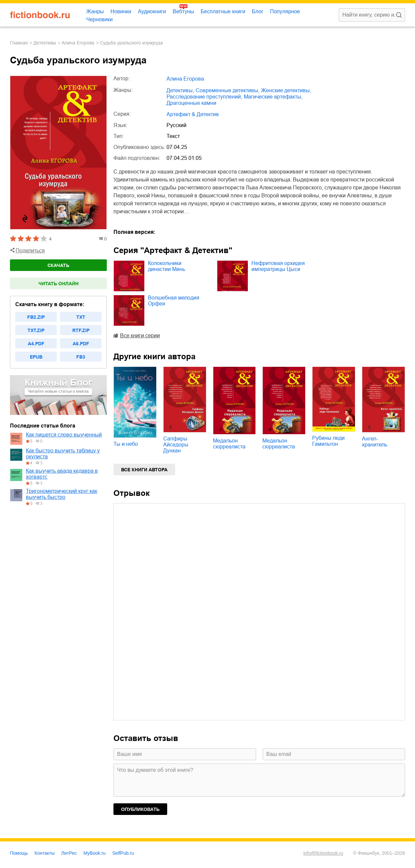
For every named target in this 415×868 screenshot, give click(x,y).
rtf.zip (81, 330)
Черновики (100, 19)
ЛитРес (69, 853)
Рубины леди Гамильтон (328, 441)
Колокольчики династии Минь (167, 266)
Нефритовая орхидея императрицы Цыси (278, 266)
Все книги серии (140, 335)
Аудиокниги (152, 11)
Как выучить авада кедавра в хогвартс (62, 474)
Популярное (285, 11)
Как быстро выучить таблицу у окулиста (63, 454)
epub (36, 357)
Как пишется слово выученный (64, 435)
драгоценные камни (191, 103)
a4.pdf (36, 344)
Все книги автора (144, 470)
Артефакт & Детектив (193, 114)
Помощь (19, 853)
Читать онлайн (59, 284)
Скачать (58, 265)
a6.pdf (81, 344)
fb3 (81, 357)
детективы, (180, 90)
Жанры (95, 11)
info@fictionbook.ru (323, 853)
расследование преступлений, (204, 97)
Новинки (121, 11)
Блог (258, 11)
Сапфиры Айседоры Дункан (176, 445)
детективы (45, 43)
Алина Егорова (78, 43)
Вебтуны (183, 11)
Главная (19, 43)
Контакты (44, 853)
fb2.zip (36, 317)
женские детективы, (286, 90)
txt (81, 317)
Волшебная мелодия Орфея (174, 301)
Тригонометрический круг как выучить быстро (62, 494)
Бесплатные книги (223, 11)
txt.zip (36, 330)
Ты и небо (126, 444)
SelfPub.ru (123, 853)
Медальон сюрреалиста (229, 444)
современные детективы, (228, 90)
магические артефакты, (273, 97)
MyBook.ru (95, 853)
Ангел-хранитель (375, 442)
